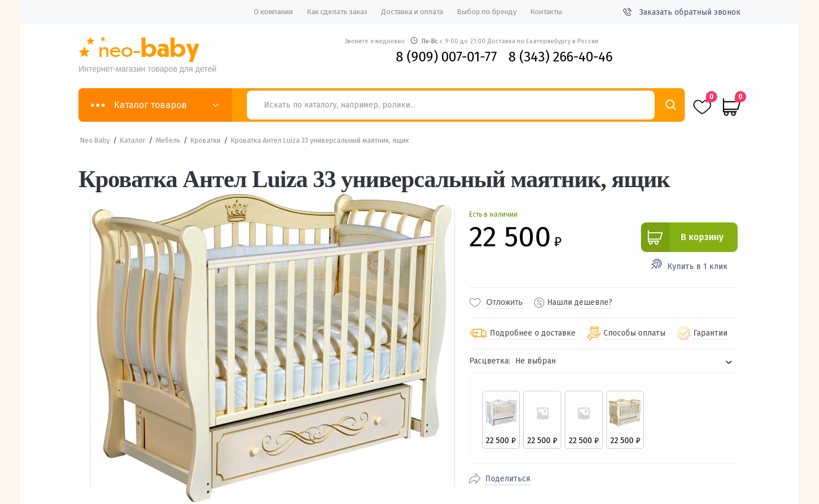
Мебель (168, 141)
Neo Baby (95, 141)
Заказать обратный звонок (682, 12)
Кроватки (206, 141)
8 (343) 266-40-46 (561, 57)
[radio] (501, 420)
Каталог (133, 141)
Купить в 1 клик (697, 267)
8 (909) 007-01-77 (446, 57)
